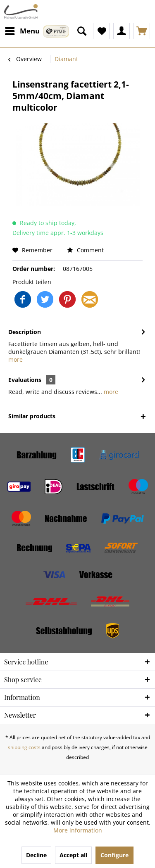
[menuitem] (22, 31)
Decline (36, 855)
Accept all (73, 855)
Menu (22, 30)
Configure (114, 855)
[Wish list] (101, 31)
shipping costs (24, 747)
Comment (85, 250)
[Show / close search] (81, 31)
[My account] (122, 31)
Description (25, 332)
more (15, 359)
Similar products (32, 416)
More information (78, 830)
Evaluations (25, 380)
